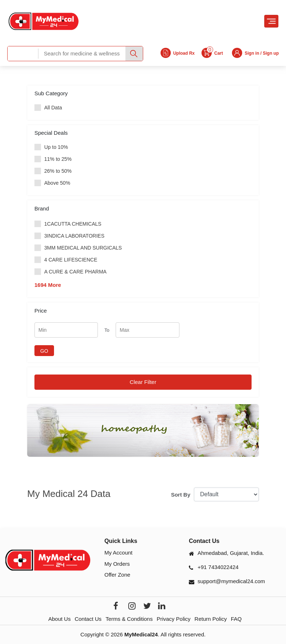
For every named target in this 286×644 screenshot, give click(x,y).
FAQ (236, 619)
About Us (59, 619)
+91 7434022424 (218, 567)
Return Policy (211, 619)
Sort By (181, 495)
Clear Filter (143, 382)
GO (44, 351)
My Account (119, 553)
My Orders (117, 564)
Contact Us (88, 619)
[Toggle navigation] (271, 21)
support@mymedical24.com (231, 581)
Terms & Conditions (129, 619)
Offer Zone (117, 575)
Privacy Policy (173, 619)
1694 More (48, 285)
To (107, 330)
